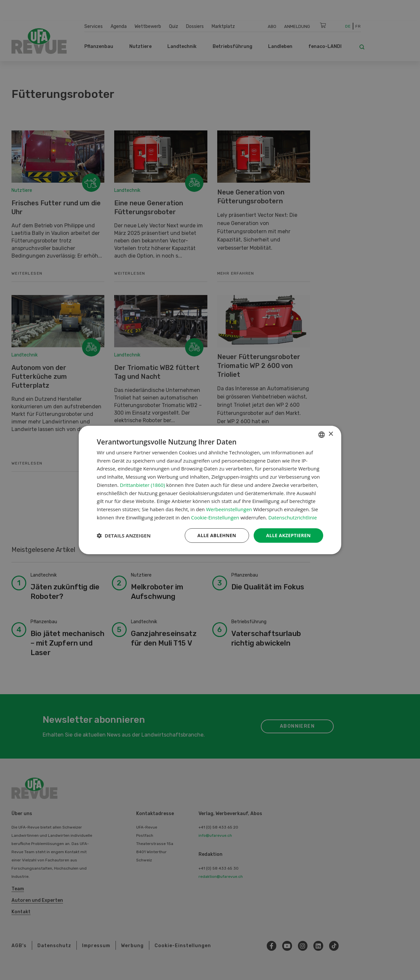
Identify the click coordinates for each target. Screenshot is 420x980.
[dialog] (210, 490)
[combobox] (322, 435)
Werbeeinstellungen (229, 509)
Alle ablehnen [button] (217, 535)
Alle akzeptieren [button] (288, 535)
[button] (124, 536)
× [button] (331, 434)
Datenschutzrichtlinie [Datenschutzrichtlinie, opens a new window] (293, 517)
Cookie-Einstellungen (215, 517)
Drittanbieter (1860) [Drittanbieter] (142, 485)
